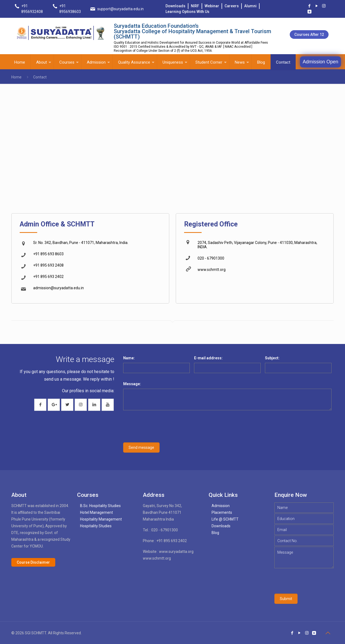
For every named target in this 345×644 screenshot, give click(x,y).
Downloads (175, 6)
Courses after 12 (309, 35)
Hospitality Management (101, 519)
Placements (222, 512)
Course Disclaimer (33, 562)
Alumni (250, 6)
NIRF (195, 6)
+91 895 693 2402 (48, 277)
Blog (215, 533)
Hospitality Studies (96, 526)
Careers (232, 6)
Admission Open (320, 62)
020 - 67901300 (211, 258)
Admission (221, 506)
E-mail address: (208, 358)
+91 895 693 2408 (48, 265)
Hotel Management (96, 512)
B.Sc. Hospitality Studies (100, 506)
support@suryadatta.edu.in (120, 9)
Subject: (272, 358)
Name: (129, 358)
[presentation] (162, 430)
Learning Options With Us (187, 12)
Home (16, 77)
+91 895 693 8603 (48, 254)
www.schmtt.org (212, 270)
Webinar (212, 6)
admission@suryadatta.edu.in (58, 288)
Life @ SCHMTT (225, 519)
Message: (132, 384)
